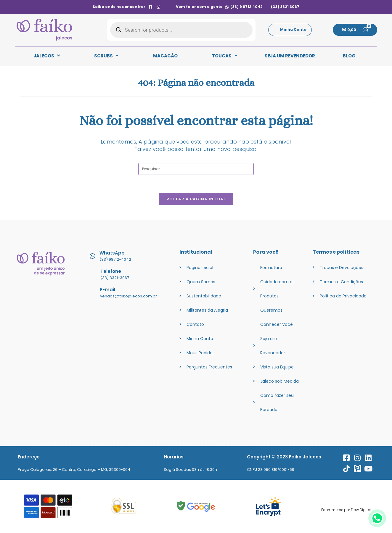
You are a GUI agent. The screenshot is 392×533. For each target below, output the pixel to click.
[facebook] (150, 7)
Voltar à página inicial (196, 199)
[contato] (167, 7)
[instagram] (159, 7)
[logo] (44, 30)
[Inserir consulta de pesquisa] (196, 169)
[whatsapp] (377, 525)
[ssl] (124, 507)
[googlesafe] (196, 507)
